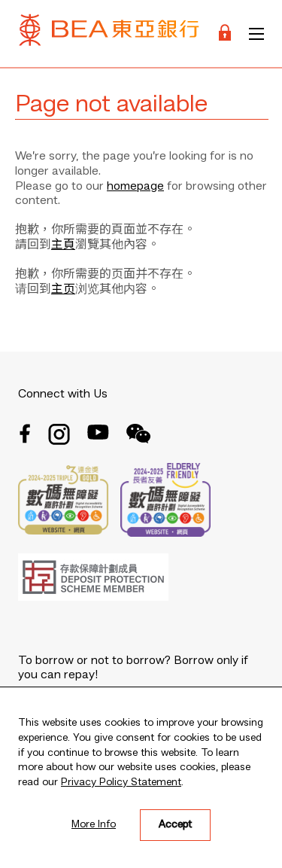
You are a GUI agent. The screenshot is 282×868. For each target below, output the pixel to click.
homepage (135, 187)
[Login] (225, 34)
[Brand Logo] (109, 34)
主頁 (63, 245)
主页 (63, 290)
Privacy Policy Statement (121, 782)
